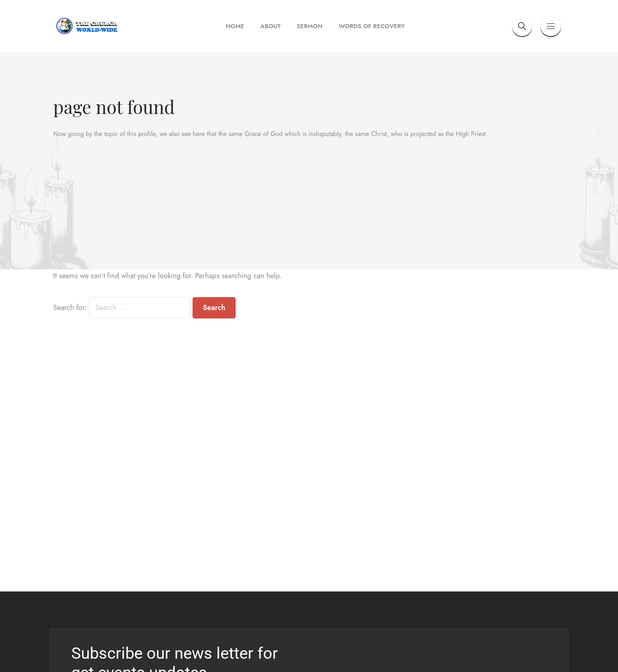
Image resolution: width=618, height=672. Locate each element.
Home (235, 26)
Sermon (309, 26)
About (270, 26)
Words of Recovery (372, 26)
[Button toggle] (551, 26)
